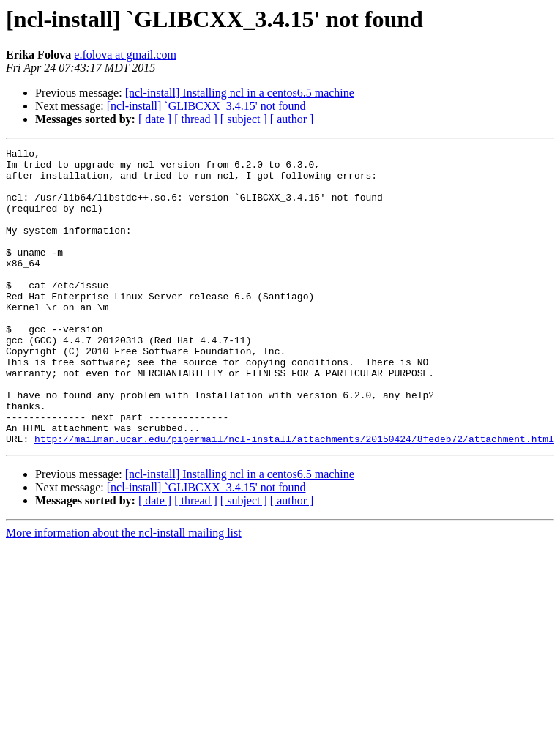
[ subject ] (244, 119)
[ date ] (155, 119)
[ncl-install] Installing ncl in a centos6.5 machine (240, 93)
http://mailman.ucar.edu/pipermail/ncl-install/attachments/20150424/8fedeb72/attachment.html (294, 498)
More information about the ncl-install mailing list (124, 592)
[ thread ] (196, 119)
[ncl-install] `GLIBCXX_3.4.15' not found (206, 106)
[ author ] (292, 119)
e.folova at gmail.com (125, 55)
